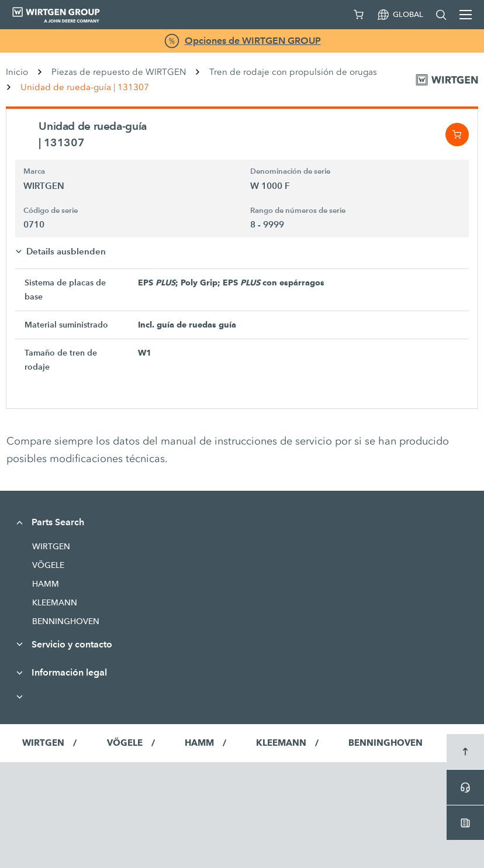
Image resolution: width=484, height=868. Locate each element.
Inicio (17, 72)
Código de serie (51, 211)
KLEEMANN (55, 602)
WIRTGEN (51, 546)
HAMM (46, 584)
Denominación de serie (290, 171)
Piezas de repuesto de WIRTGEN (119, 72)
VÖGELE (48, 565)
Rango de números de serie (298, 211)
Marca (34, 171)
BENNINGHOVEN (66, 621)
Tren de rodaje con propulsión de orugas (293, 72)
